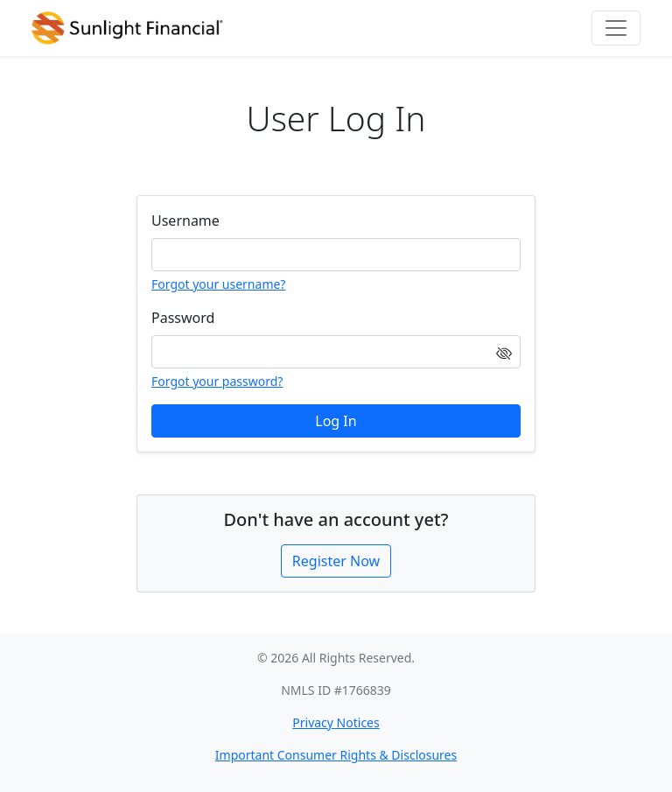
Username (185, 221)
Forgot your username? (218, 284)
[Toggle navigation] (616, 28)
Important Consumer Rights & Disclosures (336, 755)
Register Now (336, 561)
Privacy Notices (336, 722)
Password (183, 318)
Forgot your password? (217, 381)
